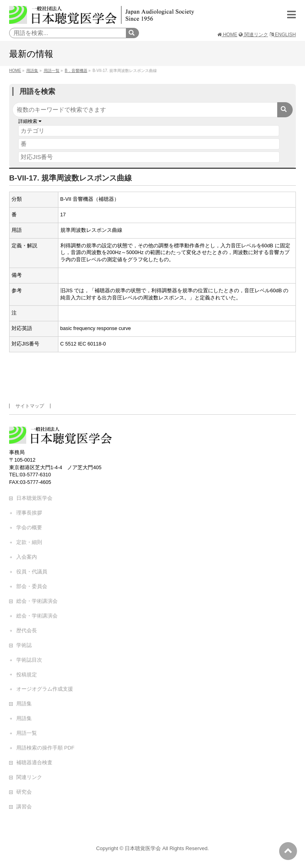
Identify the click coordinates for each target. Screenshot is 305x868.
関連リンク (253, 35)
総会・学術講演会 (37, 601)
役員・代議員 (32, 572)
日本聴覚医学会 (34, 498)
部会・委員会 (32, 586)
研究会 (24, 792)
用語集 (24, 704)
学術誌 (24, 645)
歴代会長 (27, 630)
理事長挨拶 (29, 513)
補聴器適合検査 (34, 762)
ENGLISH (283, 35)
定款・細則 (29, 542)
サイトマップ (30, 406)
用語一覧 (27, 733)
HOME (227, 35)
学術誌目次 (29, 660)
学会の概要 (29, 527)
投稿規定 (27, 675)
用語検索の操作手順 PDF (45, 748)
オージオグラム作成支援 (45, 689)
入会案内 (27, 557)
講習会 (24, 807)
